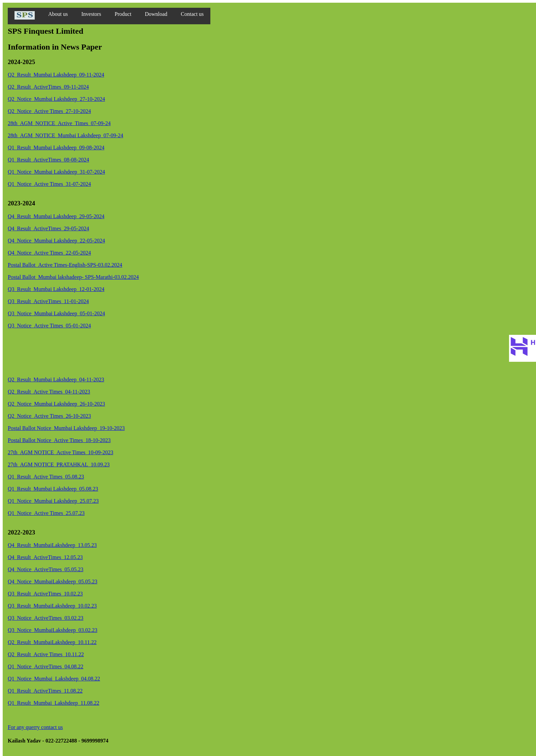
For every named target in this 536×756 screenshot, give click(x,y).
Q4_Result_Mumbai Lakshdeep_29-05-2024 (56, 216)
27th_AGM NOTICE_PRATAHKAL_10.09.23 (59, 464)
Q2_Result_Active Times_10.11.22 (46, 654)
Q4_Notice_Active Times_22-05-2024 (49, 253)
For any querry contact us (35, 727)
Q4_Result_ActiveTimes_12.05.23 (45, 557)
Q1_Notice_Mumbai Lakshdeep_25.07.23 (53, 501)
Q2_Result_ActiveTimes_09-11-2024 (48, 87)
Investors (91, 14)
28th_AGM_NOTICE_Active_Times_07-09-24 (59, 123)
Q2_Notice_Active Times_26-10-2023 (49, 416)
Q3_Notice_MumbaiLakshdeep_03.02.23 (53, 630)
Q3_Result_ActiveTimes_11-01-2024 (48, 301)
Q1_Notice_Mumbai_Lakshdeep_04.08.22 (54, 679)
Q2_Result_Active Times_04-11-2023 (49, 392)
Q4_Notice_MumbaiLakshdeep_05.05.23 (53, 581)
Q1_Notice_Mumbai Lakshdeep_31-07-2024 (56, 172)
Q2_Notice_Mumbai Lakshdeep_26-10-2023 (56, 404)
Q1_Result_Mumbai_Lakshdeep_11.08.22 (53, 703)
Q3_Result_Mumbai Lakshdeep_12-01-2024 (56, 289)
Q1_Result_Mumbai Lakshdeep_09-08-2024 (56, 148)
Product (123, 14)
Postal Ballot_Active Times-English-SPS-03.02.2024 (65, 265)
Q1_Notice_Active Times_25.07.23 (46, 513)
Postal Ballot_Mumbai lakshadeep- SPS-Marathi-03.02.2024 (73, 277)
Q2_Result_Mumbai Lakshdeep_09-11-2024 (56, 75)
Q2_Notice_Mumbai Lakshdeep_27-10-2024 (56, 99)
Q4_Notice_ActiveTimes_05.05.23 (46, 569)
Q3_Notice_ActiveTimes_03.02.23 (46, 618)
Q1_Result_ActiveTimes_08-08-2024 (48, 160)
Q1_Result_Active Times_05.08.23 (46, 477)
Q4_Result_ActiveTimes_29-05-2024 (48, 228)
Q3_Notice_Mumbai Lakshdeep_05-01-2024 (56, 313)
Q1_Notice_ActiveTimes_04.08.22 (46, 666)
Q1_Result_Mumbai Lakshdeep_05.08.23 (53, 489)
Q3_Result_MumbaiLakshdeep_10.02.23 (52, 606)
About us (58, 14)
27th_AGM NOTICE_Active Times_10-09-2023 (61, 452)
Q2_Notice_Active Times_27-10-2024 (49, 111)
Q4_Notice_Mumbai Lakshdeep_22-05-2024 (56, 241)
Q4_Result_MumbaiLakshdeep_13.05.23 (52, 545)
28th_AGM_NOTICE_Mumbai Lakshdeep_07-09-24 (66, 135)
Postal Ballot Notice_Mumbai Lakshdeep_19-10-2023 (66, 428)
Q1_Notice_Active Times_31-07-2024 (49, 184)
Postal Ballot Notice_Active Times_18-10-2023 (59, 440)
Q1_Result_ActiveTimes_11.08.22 (45, 691)
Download (156, 14)
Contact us (192, 14)
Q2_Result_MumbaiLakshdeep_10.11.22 (52, 642)
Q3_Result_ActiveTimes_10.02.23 (45, 594)
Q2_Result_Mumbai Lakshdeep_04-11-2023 (56, 380)
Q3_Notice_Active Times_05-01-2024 (49, 326)
